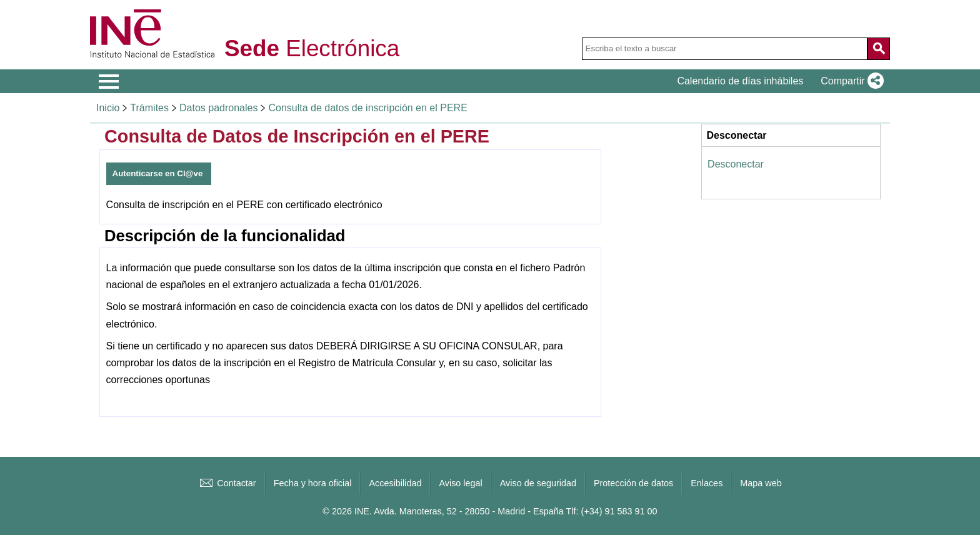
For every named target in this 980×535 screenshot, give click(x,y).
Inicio (108, 108)
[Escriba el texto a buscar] (725, 49)
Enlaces (707, 483)
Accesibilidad (395, 483)
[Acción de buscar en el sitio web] (879, 49)
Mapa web (761, 483)
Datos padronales (218, 108)
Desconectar (736, 164)
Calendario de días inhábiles (740, 81)
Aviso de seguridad (538, 483)
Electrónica (312, 49)
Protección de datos (633, 483)
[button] (850, 81)
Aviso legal (460, 483)
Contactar (227, 483)
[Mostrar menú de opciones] (109, 82)
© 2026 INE (346, 511)
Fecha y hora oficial (313, 483)
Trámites (149, 108)
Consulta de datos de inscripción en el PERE (367, 108)
